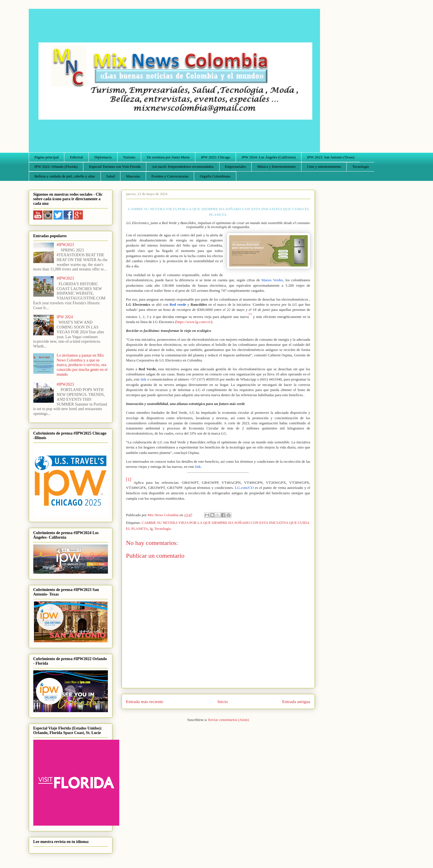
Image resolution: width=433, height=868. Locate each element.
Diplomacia (103, 157)
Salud (110, 176)
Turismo (129, 157)
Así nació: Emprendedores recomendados (183, 167)
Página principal (47, 157)
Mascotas (133, 176)
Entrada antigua (296, 701)
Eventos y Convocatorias (170, 176)
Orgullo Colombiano (215, 176)
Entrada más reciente (145, 701)
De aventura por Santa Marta (168, 157)
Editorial (77, 157)
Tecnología (361, 167)
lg (151, 529)
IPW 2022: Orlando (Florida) (56, 167)
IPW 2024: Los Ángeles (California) (269, 157)
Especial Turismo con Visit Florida (115, 167)
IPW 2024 (65, 317)
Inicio (223, 701)
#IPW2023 (65, 245)
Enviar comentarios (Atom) (228, 720)
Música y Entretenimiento (277, 167)
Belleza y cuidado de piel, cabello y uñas (65, 176)
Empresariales (235, 167)
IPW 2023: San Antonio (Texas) (331, 157)
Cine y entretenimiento (324, 167)
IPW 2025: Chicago (216, 157)
